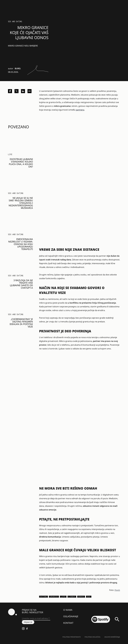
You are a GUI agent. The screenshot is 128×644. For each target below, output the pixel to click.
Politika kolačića (92, 637)
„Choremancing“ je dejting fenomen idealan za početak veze (21, 323)
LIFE (10, 154)
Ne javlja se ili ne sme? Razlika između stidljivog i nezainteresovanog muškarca (21, 203)
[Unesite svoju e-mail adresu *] (36, 618)
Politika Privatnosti (72, 637)
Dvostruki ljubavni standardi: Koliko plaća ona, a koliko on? (21, 163)
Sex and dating (15, 21)
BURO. (18, 68)
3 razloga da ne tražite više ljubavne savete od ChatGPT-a (21, 284)
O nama (68, 610)
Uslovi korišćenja (112, 637)
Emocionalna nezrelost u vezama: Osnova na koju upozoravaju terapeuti (21, 244)
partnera (80, 110)
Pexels (117, 590)
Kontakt (68, 623)
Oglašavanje (71, 616)
